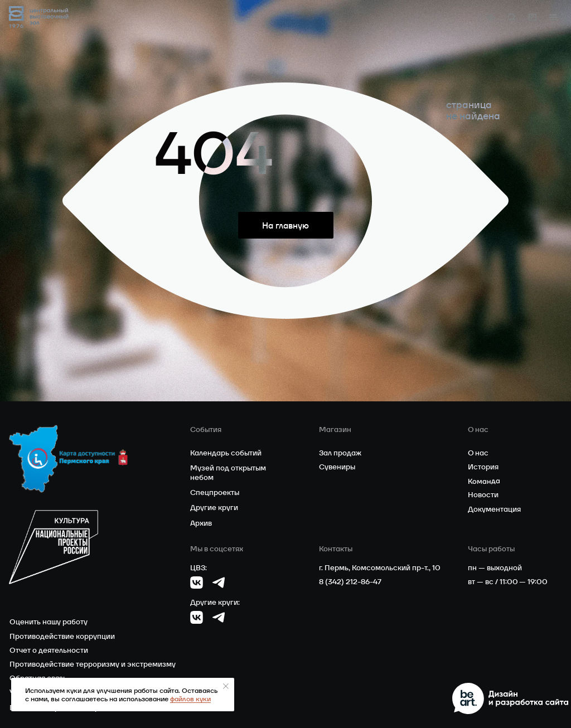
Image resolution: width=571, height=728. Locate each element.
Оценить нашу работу (49, 622)
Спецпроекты (215, 492)
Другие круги (214, 508)
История (483, 467)
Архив (201, 523)
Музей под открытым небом (228, 473)
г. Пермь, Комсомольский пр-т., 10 (380, 568)
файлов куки (190, 699)
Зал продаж (340, 453)
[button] (553, 17)
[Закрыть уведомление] (226, 686)
